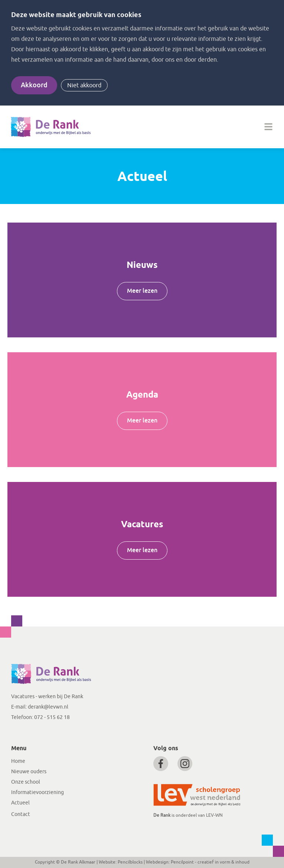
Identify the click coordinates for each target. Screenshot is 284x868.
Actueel (20, 803)
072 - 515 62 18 (52, 717)
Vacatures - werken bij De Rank (47, 697)
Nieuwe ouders (29, 772)
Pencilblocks (130, 862)
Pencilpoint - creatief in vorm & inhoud (210, 862)
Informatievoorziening (37, 792)
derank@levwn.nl (48, 707)
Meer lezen (142, 291)
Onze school (26, 782)
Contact (21, 814)
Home (18, 761)
